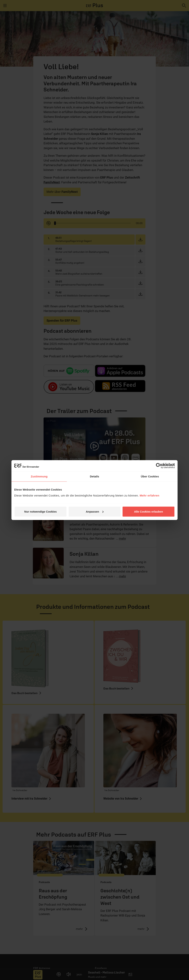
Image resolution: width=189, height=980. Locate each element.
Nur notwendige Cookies (41, 511)
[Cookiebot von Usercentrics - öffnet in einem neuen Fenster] (159, 466)
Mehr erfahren (150, 495)
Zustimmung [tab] (39, 476)
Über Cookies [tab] (150, 476)
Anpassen (95, 511)
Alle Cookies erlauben (148, 511)
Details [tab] (94, 476)
